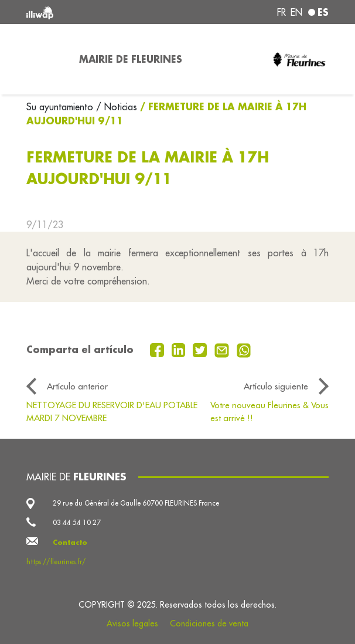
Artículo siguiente (276, 386)
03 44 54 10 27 (77, 522)
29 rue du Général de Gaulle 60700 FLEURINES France (136, 503)
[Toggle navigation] (46, 59)
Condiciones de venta (209, 623)
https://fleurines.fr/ (56, 562)
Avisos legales (132, 623)
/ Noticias (117, 107)
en (296, 12)
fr (281, 12)
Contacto (70, 542)
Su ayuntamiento (61, 107)
